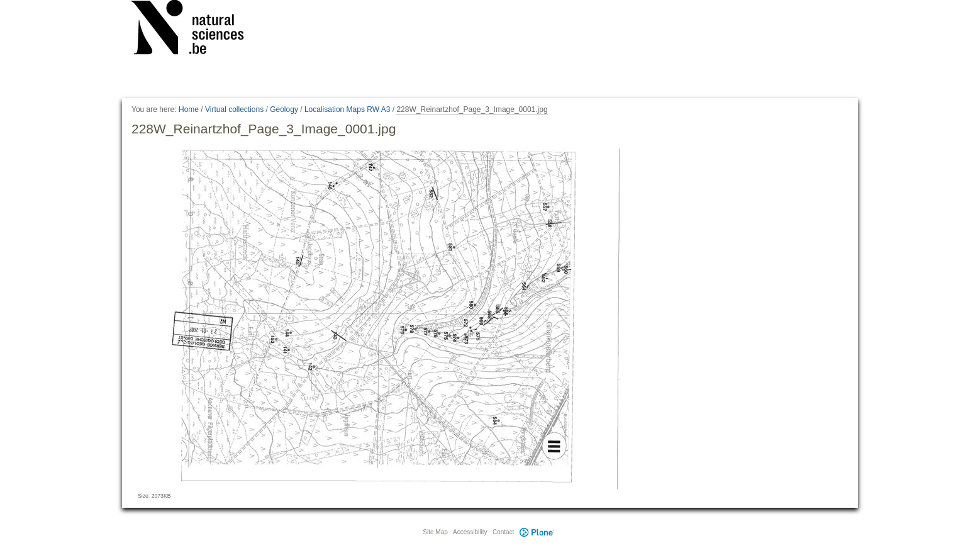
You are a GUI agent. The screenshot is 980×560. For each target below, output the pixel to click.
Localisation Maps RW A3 (348, 109)
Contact (503, 532)
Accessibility (470, 532)
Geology (284, 109)
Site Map (435, 532)
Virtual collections (234, 109)
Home (189, 109)
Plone (537, 532)
